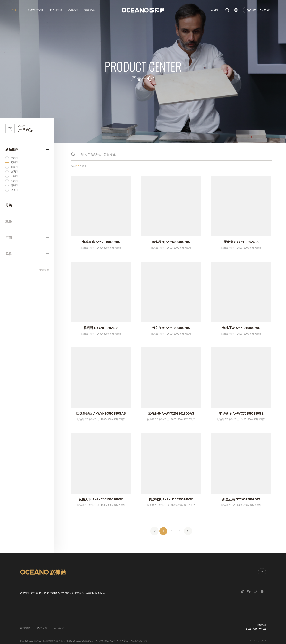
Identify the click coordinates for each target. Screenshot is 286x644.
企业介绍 (96, 592)
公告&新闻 (133, 592)
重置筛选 (44, 270)
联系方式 (152, 592)
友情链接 (25, 626)
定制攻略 (43, 592)
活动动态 (90, 10)
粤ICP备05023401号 (105, 638)
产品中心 (17, 10)
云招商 (215, 10)
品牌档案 (73, 10)
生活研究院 (56, 10)
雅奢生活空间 (36, 10)
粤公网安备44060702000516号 (132, 638)
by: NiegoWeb (258, 638)
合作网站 (59, 626)
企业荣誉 (114, 592)
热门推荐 (42, 626)
